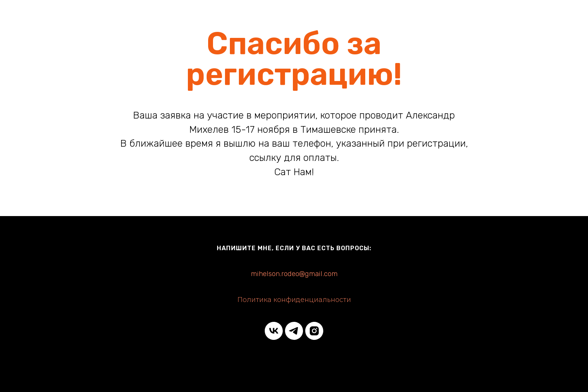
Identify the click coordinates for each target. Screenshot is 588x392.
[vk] (274, 331)
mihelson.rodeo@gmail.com (294, 274)
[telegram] (294, 331)
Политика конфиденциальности (294, 300)
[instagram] (314, 331)
